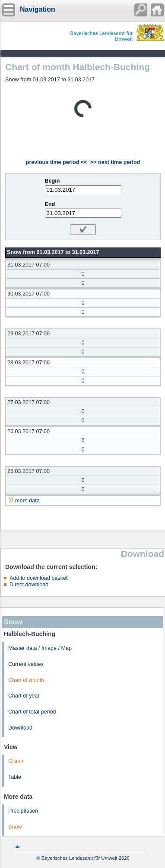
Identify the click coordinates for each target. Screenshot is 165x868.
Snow (15, 827)
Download (20, 728)
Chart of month (26, 680)
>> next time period (115, 162)
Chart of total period (32, 712)
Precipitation (23, 811)
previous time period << (57, 162)
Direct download (29, 585)
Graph (16, 761)
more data (27, 501)
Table (15, 777)
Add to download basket (38, 578)
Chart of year (24, 696)
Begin (52, 181)
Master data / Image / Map (40, 648)
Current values (26, 664)
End (50, 204)
